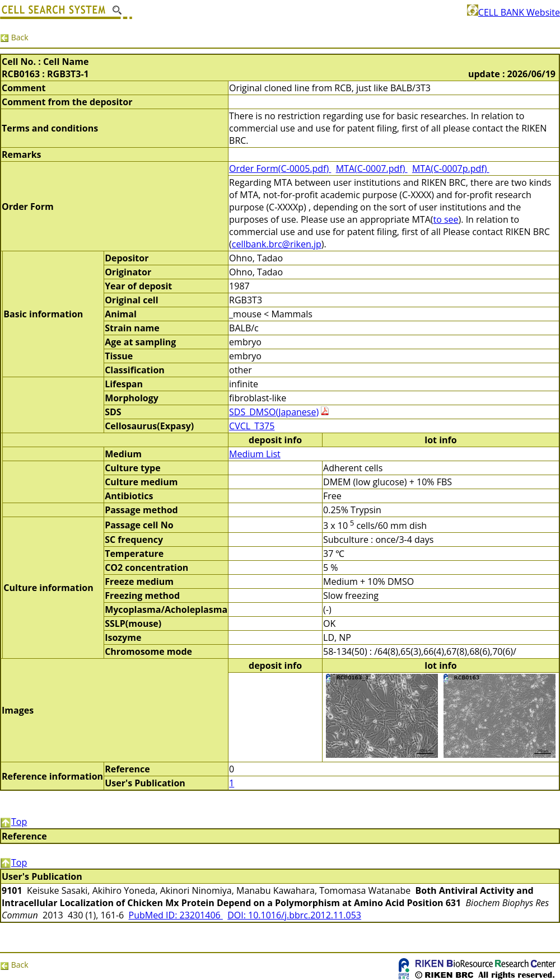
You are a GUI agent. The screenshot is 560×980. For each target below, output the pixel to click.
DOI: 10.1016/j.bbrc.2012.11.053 (294, 915)
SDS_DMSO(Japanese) (274, 412)
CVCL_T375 (252, 426)
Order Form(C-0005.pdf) (280, 168)
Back (14, 37)
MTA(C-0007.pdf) (372, 168)
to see (445, 219)
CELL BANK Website (514, 12)
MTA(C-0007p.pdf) (451, 168)
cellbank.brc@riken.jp (277, 244)
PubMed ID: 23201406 (176, 915)
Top (13, 822)
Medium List (255, 454)
